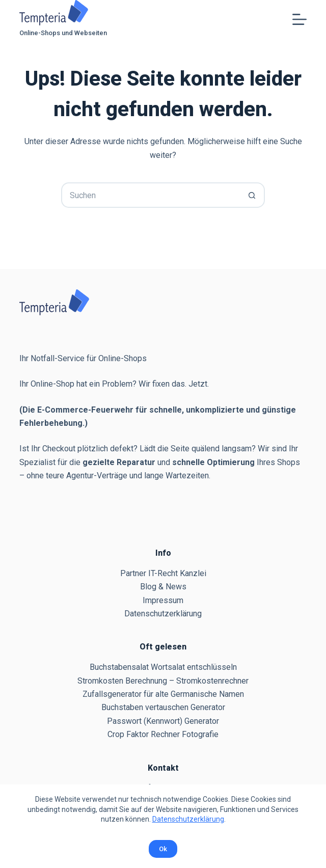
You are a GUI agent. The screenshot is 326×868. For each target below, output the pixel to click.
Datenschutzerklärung (188, 819)
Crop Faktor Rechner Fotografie (163, 734)
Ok (163, 849)
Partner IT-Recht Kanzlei (163, 573)
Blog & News (163, 587)
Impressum (163, 600)
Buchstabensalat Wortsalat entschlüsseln (163, 667)
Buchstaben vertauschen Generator (163, 707)
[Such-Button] (252, 195)
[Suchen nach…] (150, 195)
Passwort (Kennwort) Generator (163, 721)
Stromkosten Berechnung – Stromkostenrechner (163, 681)
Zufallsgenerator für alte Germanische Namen (163, 694)
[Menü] (300, 19)
